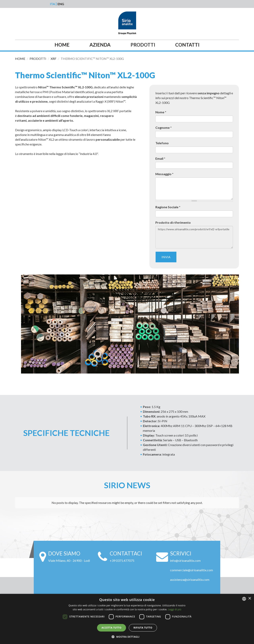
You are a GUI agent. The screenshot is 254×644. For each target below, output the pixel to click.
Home (62, 45)
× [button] (250, 599)
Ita (52, 4)
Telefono (162, 143)
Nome (161, 112)
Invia (166, 257)
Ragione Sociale (168, 207)
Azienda (100, 45)
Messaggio (164, 174)
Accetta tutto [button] (112, 628)
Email (160, 158)
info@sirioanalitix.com (185, 560)
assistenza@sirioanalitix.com (190, 580)
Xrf (53, 59)
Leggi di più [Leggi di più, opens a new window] (175, 609)
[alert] (127, 619)
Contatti (187, 45)
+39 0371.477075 (122, 560)
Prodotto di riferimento (173, 222)
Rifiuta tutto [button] (143, 628)
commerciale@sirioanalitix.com (191, 570)
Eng (61, 4)
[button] (127, 637)
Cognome (164, 128)
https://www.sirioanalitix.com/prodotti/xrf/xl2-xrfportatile (194, 237)
